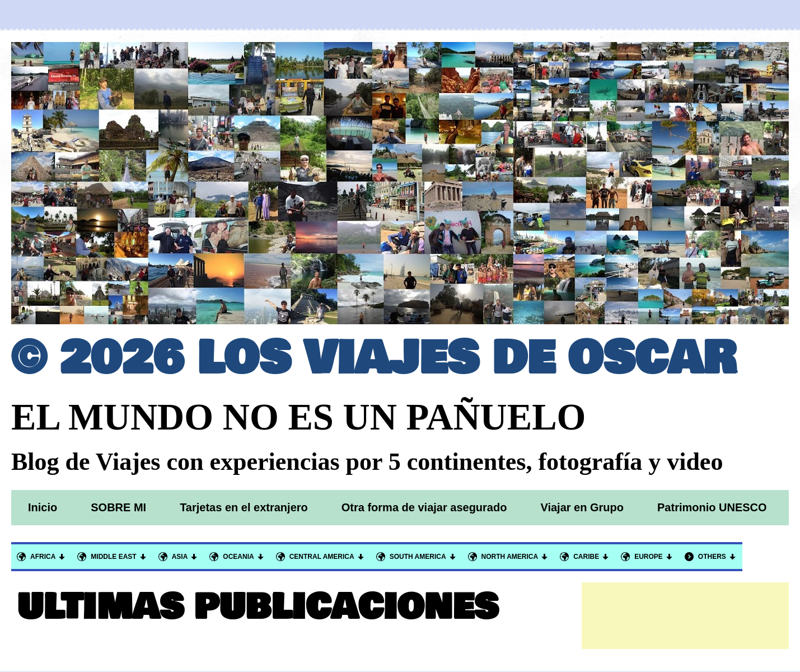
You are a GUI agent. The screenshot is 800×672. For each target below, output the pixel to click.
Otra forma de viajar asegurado (424, 507)
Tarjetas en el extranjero (244, 507)
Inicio (43, 507)
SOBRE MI (118, 507)
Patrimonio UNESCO (712, 507)
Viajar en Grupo (582, 507)
